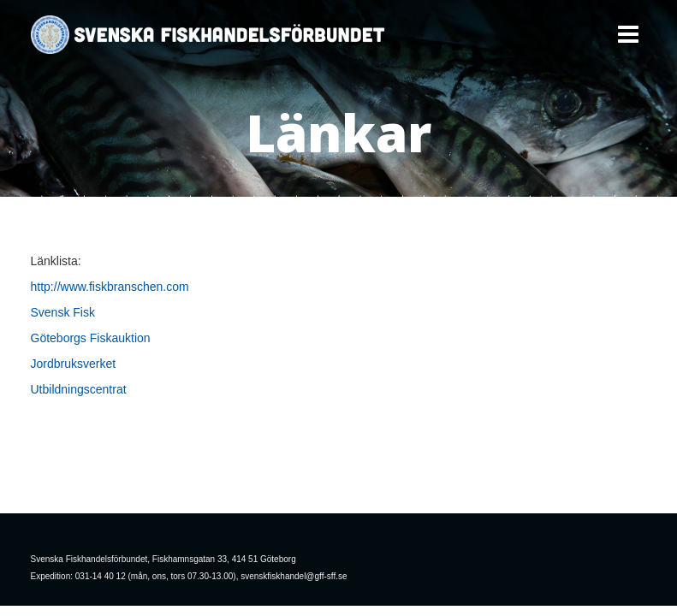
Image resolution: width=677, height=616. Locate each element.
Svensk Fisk (63, 312)
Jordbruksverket (74, 364)
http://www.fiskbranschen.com (110, 287)
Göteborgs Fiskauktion (91, 338)
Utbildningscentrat (79, 389)
